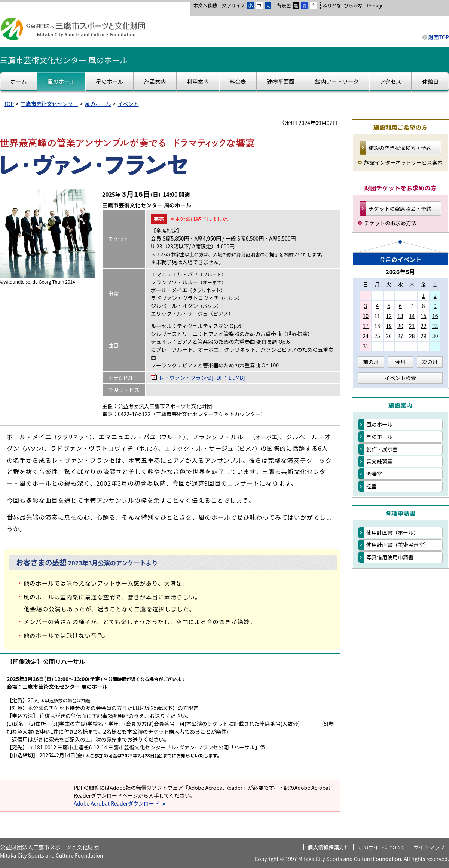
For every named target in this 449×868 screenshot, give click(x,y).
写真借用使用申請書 (390, 557)
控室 (372, 486)
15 (424, 316)
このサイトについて (382, 847)
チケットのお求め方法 (390, 223)
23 (435, 326)
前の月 (371, 362)
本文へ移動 (205, 5)
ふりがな (332, 5)
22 (424, 326)
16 (435, 316)
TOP (9, 104)
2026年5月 (400, 272)
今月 (400, 362)
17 (366, 326)
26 (389, 336)
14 (412, 316)
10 (366, 316)
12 (389, 316)
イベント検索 (400, 378)
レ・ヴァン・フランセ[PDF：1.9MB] (202, 378)
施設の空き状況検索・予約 (400, 148)
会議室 (374, 474)
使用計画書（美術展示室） (398, 545)
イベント (128, 104)
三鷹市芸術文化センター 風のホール (64, 60)
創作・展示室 (382, 449)
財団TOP (439, 37)
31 (366, 346)
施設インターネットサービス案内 (403, 162)
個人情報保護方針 (329, 847)
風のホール (98, 104)
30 (435, 336)
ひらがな (353, 6)
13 (400, 316)
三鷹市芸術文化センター (49, 104)
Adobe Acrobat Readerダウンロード (120, 803)
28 (412, 336)
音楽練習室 (379, 461)
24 (366, 336)
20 (400, 326)
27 (400, 336)
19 (389, 326)
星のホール (379, 437)
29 (424, 336)
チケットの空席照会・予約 (400, 208)
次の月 (430, 362)
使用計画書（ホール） (393, 532)
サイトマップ (429, 847)
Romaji (374, 6)
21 (412, 326)
